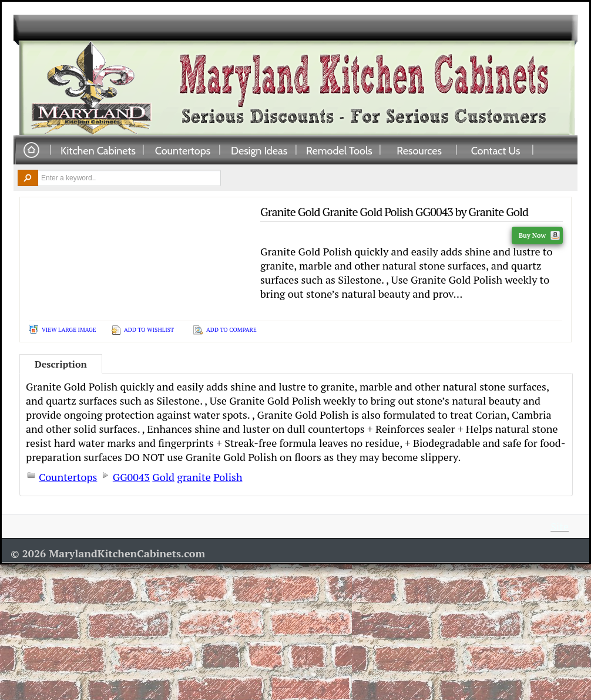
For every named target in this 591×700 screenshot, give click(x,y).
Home (31, 151)
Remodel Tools (339, 150)
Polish (228, 477)
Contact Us (496, 150)
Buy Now (539, 235)
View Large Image (69, 330)
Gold (163, 477)
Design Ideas (259, 150)
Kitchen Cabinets (98, 150)
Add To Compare (231, 330)
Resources (419, 150)
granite (194, 477)
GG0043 (131, 477)
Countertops (183, 150)
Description (61, 364)
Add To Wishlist (149, 330)
